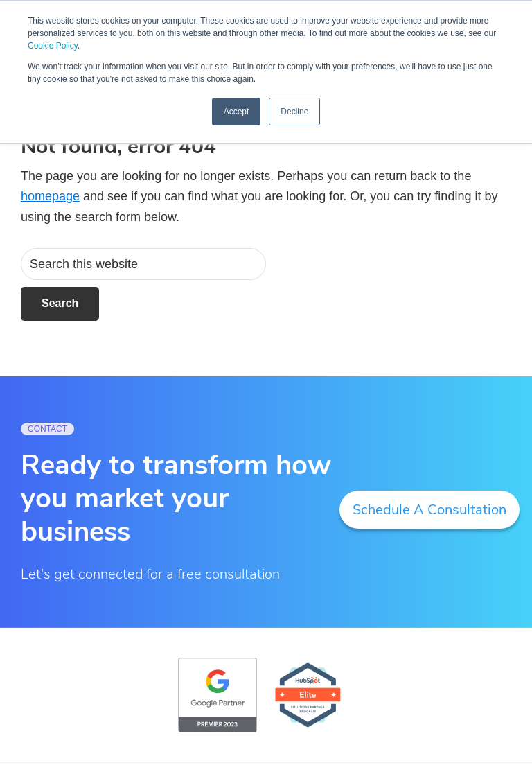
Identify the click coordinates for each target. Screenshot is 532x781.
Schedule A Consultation (429, 510)
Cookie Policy (53, 46)
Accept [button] (237, 112)
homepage (50, 196)
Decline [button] (294, 112)
